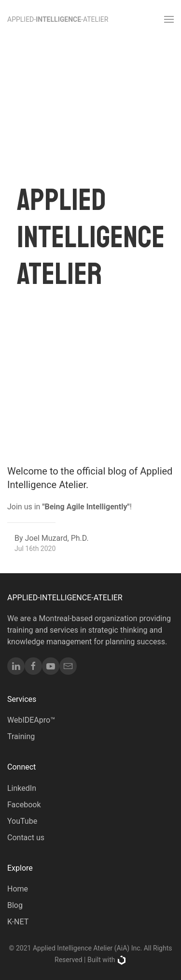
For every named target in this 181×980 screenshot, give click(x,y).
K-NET (18, 922)
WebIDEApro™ (31, 720)
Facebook (24, 805)
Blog (15, 905)
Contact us (26, 838)
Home (18, 889)
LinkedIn (22, 788)
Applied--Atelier (58, 20)
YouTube (22, 821)
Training (21, 736)
